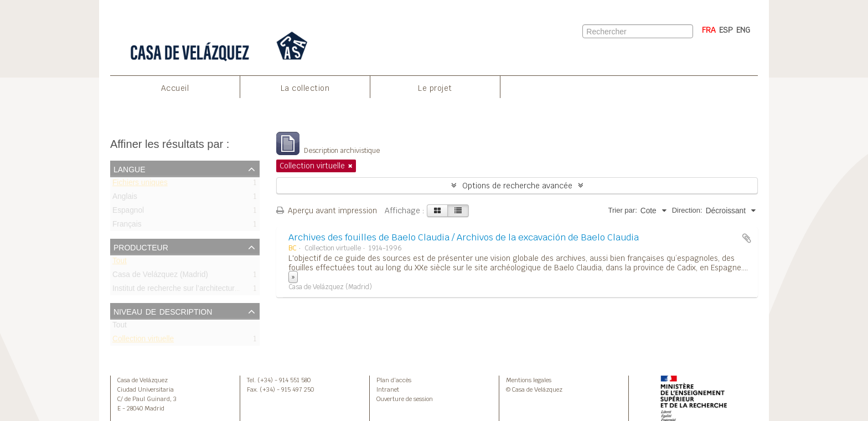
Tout (120, 263)
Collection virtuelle (143, 341)
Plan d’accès (394, 380)
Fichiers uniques (140, 185)
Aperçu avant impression (327, 210)
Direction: (687, 210)
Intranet (388, 389)
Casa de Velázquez (143, 380)
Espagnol (128, 212)
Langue (130, 168)
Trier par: (623, 210)
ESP (726, 30)
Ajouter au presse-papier (747, 238)
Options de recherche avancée (517, 186)
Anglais (125, 199)
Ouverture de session (405, 399)
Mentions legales (529, 380)
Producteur (141, 247)
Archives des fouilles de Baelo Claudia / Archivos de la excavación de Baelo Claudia (464, 237)
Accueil (175, 88)
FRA (709, 30)
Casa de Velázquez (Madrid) (160, 277)
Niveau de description (163, 311)
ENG (743, 30)
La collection (305, 88)
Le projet (435, 88)
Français (127, 226)
